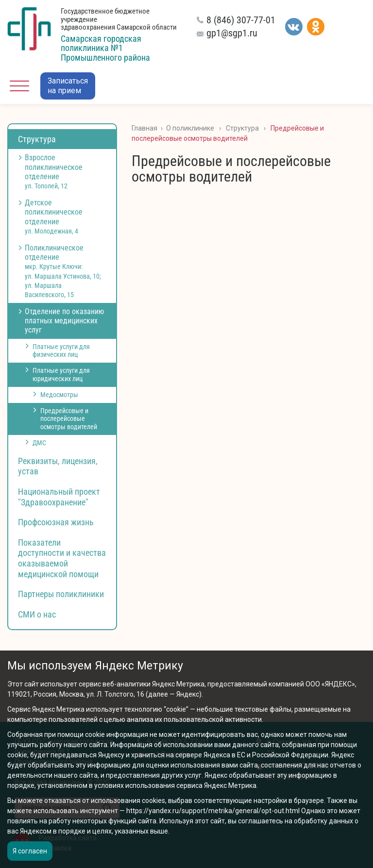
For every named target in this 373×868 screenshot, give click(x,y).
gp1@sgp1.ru (232, 33)
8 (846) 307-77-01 (241, 20)
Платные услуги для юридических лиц (61, 375)
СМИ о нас (37, 614)
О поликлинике (190, 128)
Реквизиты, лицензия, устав (58, 466)
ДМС (39, 443)
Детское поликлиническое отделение (54, 217)
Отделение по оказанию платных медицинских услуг (64, 321)
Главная (144, 128)
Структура (37, 139)
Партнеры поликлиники (61, 594)
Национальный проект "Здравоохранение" (59, 497)
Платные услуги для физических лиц (61, 351)
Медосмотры (59, 395)
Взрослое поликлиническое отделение (54, 171)
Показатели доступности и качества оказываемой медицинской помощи (62, 558)
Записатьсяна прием (68, 86)
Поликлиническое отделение (63, 271)
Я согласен (30, 851)
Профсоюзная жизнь (56, 522)
